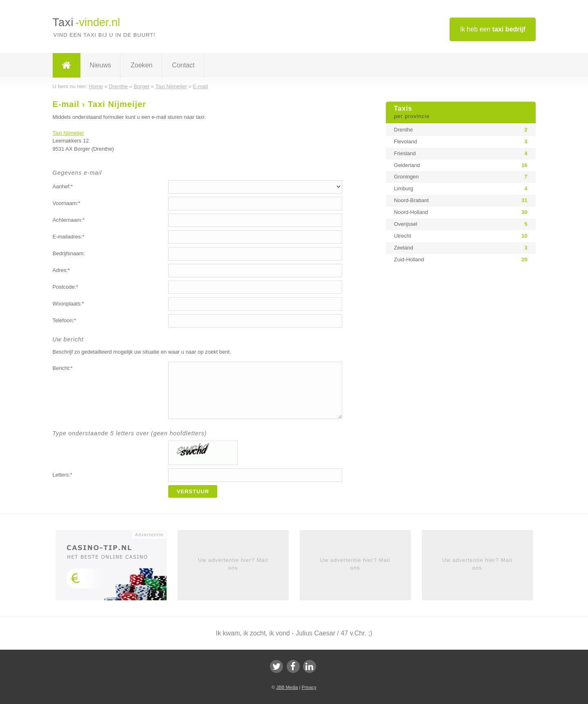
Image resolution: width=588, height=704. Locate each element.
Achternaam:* (69, 220)
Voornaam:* (67, 203)
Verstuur (193, 491)
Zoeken (141, 65)
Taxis (461, 113)
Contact (183, 65)
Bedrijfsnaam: (69, 253)
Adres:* (61, 270)
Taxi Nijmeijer (68, 133)
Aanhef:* (63, 186)
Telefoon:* (65, 320)
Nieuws (100, 65)
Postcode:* (66, 287)
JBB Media (287, 687)
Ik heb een (492, 29)
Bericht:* (63, 368)
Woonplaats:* (68, 304)
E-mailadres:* (69, 237)
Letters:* (62, 475)
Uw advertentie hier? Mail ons (233, 564)
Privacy (309, 687)
